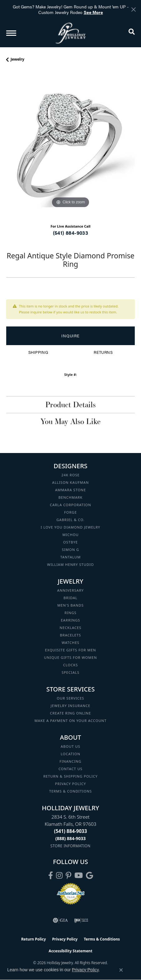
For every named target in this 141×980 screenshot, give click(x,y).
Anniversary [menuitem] (70, 590)
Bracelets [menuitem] (71, 635)
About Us (70, 746)
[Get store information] (70, 846)
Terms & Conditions (70, 791)
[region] (70, 145)
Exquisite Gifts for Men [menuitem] (71, 650)
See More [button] (93, 12)
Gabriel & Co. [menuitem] (70, 520)
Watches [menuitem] (70, 643)
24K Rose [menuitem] (70, 475)
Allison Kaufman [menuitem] (71, 482)
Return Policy (34, 939)
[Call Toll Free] (71, 838)
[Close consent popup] (121, 970)
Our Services (70, 698)
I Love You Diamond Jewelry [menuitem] (70, 527)
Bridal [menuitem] (70, 598)
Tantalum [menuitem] (71, 557)
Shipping (38, 352)
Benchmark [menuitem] (71, 497)
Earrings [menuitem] (71, 620)
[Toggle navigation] (11, 33)
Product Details (70, 404)
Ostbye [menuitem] (70, 542)
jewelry (17, 59)
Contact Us (70, 769)
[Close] (133, 9)
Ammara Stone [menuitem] (70, 490)
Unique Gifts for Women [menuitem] (71, 657)
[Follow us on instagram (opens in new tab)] (59, 876)
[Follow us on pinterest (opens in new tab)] (68, 876)
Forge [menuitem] (70, 512)
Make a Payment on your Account (71, 721)
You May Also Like (70, 421)
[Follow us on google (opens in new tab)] (89, 876)
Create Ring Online (71, 713)
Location (70, 754)
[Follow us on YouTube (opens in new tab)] (79, 876)
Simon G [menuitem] (70, 550)
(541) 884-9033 (71, 233)
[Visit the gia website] (60, 920)
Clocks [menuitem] (71, 665)
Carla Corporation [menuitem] (70, 505)
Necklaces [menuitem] (71, 628)
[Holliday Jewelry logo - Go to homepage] (71, 33)
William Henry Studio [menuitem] (70, 564)
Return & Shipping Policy (70, 776)
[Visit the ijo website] (81, 920)
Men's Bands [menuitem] (70, 605)
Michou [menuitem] (70, 535)
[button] (132, 33)
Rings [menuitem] (70, 613)
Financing (70, 761)
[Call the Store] (71, 831)
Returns (103, 352)
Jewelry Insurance (70, 706)
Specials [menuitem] (70, 672)
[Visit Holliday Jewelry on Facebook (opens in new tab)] (51, 876)
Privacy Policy (71, 784)
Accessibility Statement (70, 951)
